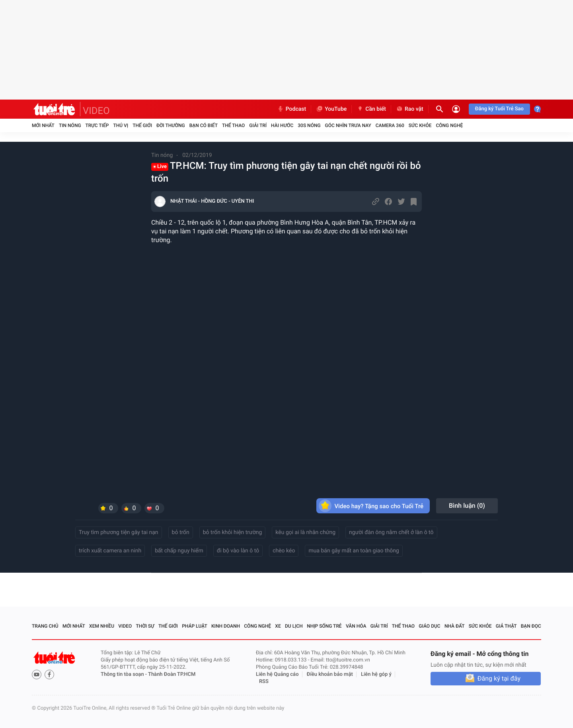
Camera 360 (390, 125)
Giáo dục (429, 626)
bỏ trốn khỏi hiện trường (233, 532)
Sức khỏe (420, 125)
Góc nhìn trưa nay (348, 125)
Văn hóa (356, 626)
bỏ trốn (181, 532)
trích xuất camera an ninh (110, 551)
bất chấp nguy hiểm (179, 551)
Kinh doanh (226, 626)
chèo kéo (284, 551)
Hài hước (282, 125)
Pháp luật (195, 626)
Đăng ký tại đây (499, 678)
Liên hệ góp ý (376, 674)
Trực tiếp (97, 125)
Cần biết (371, 109)
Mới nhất (43, 125)
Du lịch (294, 626)
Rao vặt (410, 109)
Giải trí (258, 125)
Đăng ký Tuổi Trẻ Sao (499, 109)
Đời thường (171, 125)
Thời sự (145, 626)
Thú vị (121, 125)
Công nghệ (449, 125)
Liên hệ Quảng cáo (277, 674)
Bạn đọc (531, 626)
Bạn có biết (204, 125)
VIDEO (96, 111)
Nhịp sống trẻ (324, 626)
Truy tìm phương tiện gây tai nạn (119, 532)
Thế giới (142, 125)
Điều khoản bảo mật (330, 674)
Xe (278, 626)
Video (125, 626)
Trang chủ (45, 626)
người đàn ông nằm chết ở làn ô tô (391, 532)
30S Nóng (309, 125)
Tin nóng (70, 125)
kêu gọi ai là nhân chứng (305, 532)
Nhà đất (455, 626)
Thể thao (233, 125)
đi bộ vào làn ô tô (238, 551)
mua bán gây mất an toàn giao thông (354, 551)
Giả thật (506, 626)
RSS (264, 682)
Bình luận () (467, 506)
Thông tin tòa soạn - (124, 674)
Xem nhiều (102, 626)
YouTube (331, 109)
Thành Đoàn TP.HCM (172, 674)
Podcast (292, 109)
